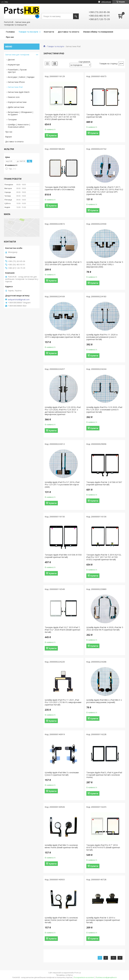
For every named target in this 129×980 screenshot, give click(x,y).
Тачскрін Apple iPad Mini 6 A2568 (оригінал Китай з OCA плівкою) (60, 188)
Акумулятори (14, 65)
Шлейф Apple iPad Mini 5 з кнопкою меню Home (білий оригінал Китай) (61, 846)
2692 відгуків (106, 2)
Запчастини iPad (15, 87)
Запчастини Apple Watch (19, 92)
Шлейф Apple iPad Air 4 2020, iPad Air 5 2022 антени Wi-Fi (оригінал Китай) (105, 628)
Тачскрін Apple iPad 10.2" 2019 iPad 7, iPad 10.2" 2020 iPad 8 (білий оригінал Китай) (62, 630)
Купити (53, 135)
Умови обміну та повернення (98, 32)
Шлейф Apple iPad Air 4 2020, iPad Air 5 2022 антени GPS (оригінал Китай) (63, 263)
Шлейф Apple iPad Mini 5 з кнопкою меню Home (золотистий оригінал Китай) (61, 920)
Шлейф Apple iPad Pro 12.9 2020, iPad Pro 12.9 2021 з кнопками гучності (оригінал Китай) (104, 409)
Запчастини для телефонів (17, 55)
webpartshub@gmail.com (19, 300)
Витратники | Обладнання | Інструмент (21, 113)
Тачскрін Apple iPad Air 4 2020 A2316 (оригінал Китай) (104, 116)
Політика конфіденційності (106, 977)
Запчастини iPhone (16, 82)
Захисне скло (14, 97)
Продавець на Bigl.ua (64, 975)
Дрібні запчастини (16, 107)
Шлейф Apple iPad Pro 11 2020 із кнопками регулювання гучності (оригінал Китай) (102, 337)
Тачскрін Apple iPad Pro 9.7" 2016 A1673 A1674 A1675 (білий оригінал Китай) (103, 847)
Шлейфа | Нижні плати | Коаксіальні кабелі (19, 126)
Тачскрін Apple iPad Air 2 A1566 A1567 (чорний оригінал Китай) (104, 483)
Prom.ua (78, 973)
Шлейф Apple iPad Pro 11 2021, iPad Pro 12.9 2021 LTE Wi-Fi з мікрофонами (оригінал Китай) (63, 702)
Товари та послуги (28, 32)
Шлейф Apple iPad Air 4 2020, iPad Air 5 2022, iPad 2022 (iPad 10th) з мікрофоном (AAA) (105, 264)
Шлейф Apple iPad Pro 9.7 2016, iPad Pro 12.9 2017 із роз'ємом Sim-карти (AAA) (62, 484)
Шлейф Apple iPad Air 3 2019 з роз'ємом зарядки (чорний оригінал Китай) (103, 920)
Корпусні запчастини (17, 102)
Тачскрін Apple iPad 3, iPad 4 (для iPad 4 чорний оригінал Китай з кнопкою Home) (104, 775)
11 (113, 958)
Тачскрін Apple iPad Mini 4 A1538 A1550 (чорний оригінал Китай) (63, 556)
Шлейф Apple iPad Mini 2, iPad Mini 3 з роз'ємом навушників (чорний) (104, 701)
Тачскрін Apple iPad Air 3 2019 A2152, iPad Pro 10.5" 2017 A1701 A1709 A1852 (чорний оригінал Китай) (104, 557)
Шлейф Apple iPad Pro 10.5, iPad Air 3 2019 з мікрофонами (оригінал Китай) (62, 336)
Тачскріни (12, 119)
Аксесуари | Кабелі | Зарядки (21, 77)
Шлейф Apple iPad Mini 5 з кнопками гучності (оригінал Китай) (62, 774)
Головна (10, 32)
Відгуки (8, 137)
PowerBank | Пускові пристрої (17, 71)
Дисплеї (11, 60)
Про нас (10, 37)
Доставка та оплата (69, 32)
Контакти (49, 32)
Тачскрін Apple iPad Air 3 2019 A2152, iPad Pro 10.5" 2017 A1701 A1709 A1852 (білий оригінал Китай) (62, 117)
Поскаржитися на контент (84, 977)
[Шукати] (76, 16)
